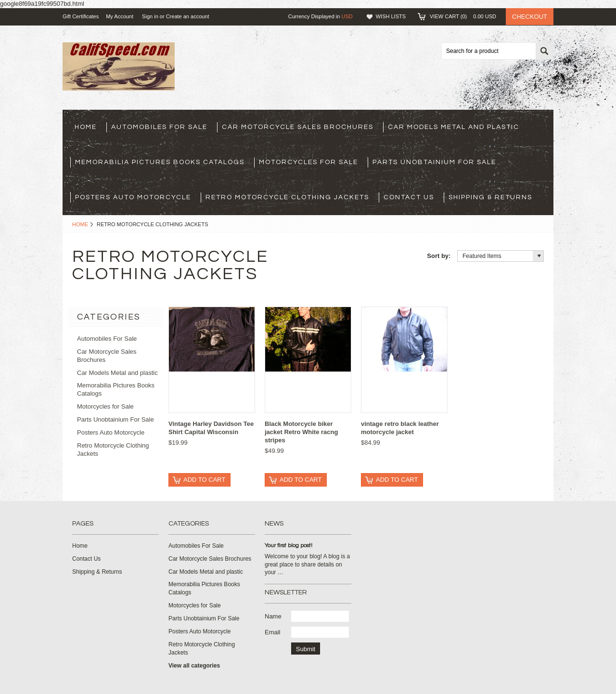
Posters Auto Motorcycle (133, 197)
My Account (120, 16)
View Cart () (463, 16)
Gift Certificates (81, 16)
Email (273, 632)
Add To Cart (204, 480)
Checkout (530, 17)
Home (80, 224)
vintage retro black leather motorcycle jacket (400, 428)
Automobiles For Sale (159, 127)
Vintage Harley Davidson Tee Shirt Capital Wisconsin (211, 428)
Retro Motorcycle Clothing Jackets (287, 197)
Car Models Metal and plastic (454, 127)
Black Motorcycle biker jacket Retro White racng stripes (301, 432)
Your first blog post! (289, 546)
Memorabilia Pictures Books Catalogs (160, 162)
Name (273, 616)
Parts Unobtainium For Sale (434, 162)
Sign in (150, 16)
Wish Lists (391, 16)
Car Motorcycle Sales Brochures (298, 127)
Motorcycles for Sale (308, 162)
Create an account (188, 16)
